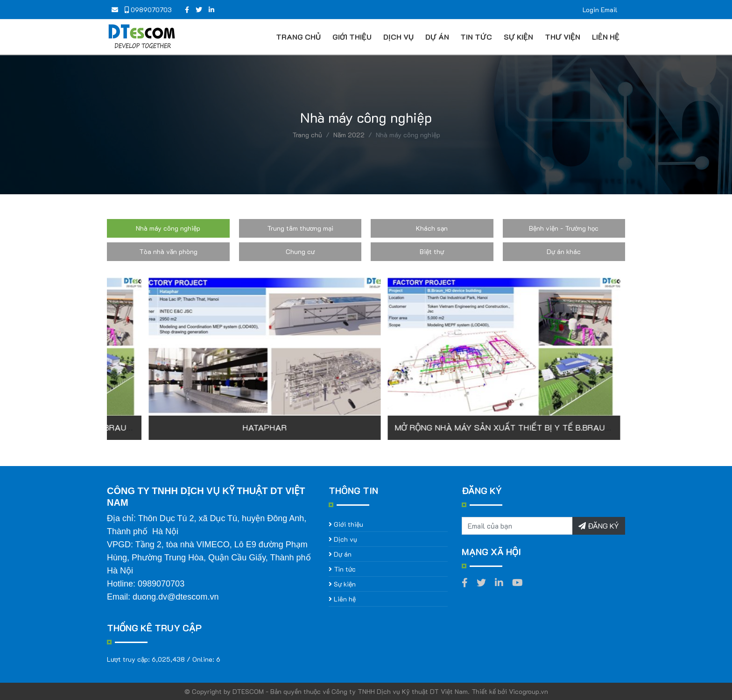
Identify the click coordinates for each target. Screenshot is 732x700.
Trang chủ (298, 37)
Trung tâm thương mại (300, 228)
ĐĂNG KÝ (599, 526)
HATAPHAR (486, 427)
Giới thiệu (352, 37)
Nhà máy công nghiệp (168, 228)
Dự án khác (564, 251)
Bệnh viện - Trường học (564, 228)
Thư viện (563, 37)
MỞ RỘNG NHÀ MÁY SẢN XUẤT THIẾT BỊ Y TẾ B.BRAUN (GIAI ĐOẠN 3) (274, 427)
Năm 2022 (349, 135)
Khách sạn (432, 228)
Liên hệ (606, 37)
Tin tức (476, 37)
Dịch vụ (398, 37)
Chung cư (300, 251)
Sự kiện (518, 37)
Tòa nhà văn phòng (168, 251)
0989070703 (148, 10)
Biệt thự (432, 251)
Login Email (600, 10)
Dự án (437, 37)
